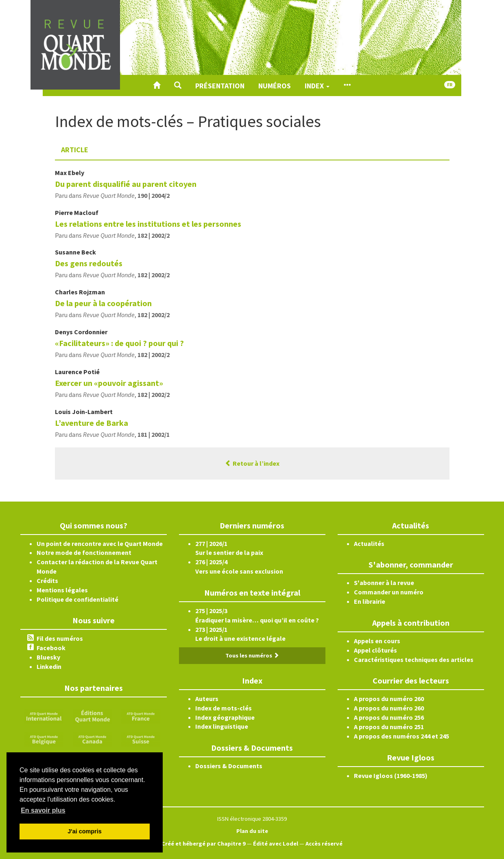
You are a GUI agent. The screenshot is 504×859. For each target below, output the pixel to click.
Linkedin (49, 666)
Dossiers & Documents (229, 766)
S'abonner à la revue (384, 583)
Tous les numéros (252, 655)
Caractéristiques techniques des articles (414, 660)
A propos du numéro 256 (389, 717)
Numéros (275, 86)
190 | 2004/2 (154, 195)
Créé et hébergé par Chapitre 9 (204, 844)
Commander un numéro (389, 592)
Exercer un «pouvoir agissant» (109, 383)
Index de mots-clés (224, 708)
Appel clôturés (375, 650)
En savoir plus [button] (43, 810)
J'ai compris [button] (84, 831)
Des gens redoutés (89, 263)
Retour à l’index (252, 463)
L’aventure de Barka (92, 423)
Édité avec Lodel (276, 844)
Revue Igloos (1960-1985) (391, 776)
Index (317, 86)
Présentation (220, 86)
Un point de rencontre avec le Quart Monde (100, 543)
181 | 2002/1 (154, 434)
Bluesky (48, 657)
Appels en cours (377, 641)
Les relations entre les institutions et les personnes (148, 224)
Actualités (369, 543)
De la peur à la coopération (103, 303)
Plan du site (252, 831)
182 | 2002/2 (154, 235)
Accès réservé (324, 844)
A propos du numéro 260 (389, 699)
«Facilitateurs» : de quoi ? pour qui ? (119, 343)
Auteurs (207, 699)
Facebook (51, 648)
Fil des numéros (60, 638)
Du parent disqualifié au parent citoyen (126, 184)
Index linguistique (222, 726)
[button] (178, 85)
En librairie (370, 601)
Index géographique (225, 717)
